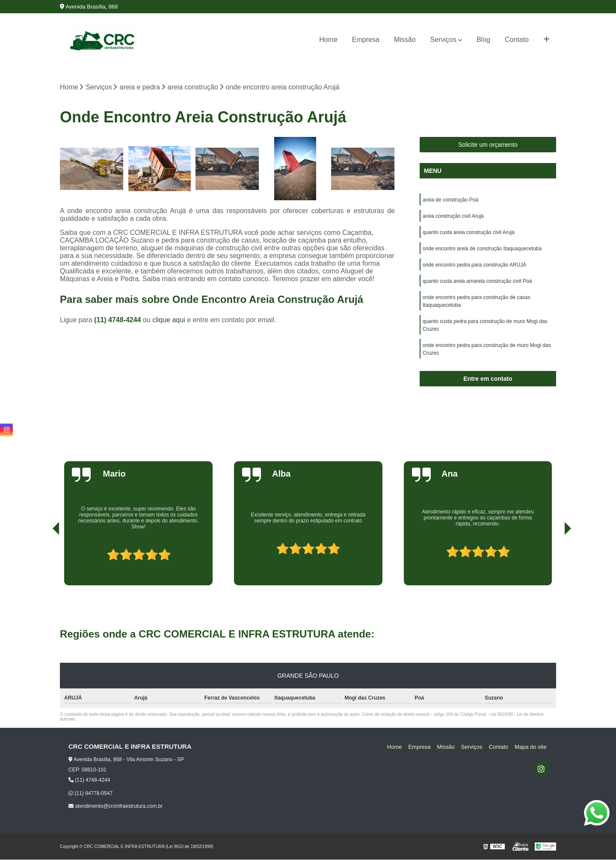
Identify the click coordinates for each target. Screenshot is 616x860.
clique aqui (169, 320)
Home (328, 40)
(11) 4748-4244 (118, 320)
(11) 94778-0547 (90, 794)
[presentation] (44, 562)
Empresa (366, 40)
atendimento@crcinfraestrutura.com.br (115, 807)
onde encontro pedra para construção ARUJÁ (474, 266)
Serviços (443, 40)
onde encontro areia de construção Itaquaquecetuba (482, 249)
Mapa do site (531, 748)
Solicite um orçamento (488, 145)
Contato (517, 40)
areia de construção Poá (450, 201)
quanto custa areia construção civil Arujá (469, 233)
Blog (483, 40)
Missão (405, 40)
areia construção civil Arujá (453, 217)
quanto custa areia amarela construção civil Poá (477, 282)
